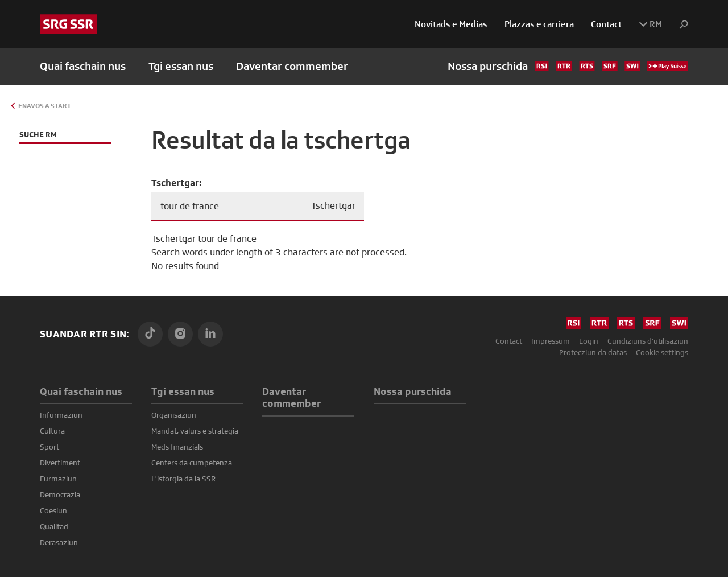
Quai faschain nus (81, 391)
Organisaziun (174, 415)
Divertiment (60, 463)
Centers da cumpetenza (192, 463)
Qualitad (54, 526)
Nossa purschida (568, 66)
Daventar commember (292, 66)
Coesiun (53, 510)
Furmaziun (58, 479)
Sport (49, 447)
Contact (606, 24)
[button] (679, 25)
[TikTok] (150, 334)
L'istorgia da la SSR (183, 479)
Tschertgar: (176, 183)
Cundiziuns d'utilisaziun (648, 341)
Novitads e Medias (451, 24)
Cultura (52, 431)
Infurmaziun (61, 415)
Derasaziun (59, 542)
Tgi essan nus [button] (181, 66)
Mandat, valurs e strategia (195, 431)
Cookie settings (662, 352)
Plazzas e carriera (539, 24)
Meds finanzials (177, 447)
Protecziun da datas (593, 352)
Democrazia (60, 494)
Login (589, 341)
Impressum (551, 341)
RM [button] (650, 24)
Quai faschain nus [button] (83, 66)
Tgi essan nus (183, 391)
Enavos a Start (45, 106)
